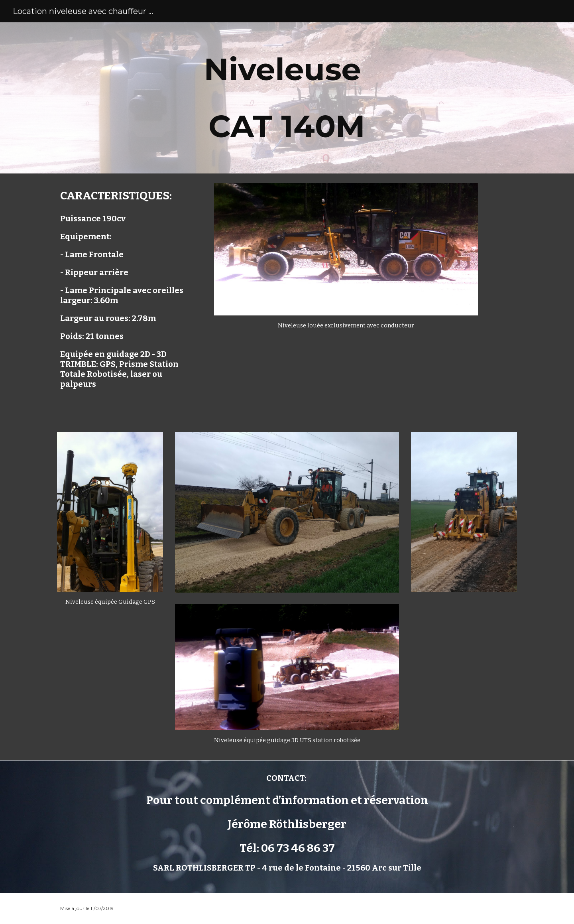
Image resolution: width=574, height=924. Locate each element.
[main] (287, 98)
